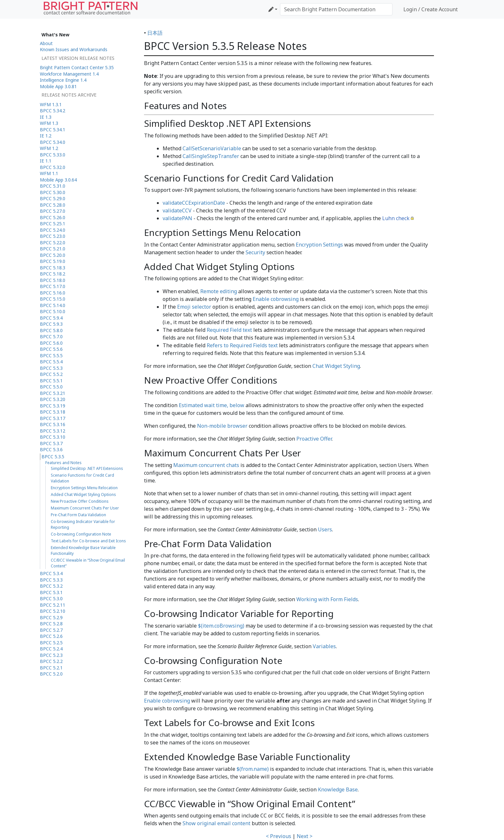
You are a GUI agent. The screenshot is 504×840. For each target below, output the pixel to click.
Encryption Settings (319, 245)
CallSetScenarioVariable (212, 148)
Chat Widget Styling (336, 366)
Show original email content (216, 823)
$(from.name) (253, 769)
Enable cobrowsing (276, 299)
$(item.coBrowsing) (221, 626)
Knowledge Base (338, 789)
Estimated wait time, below (212, 405)
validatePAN (177, 218)
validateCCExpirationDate (194, 203)
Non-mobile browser (222, 426)
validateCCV (177, 210)
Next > (305, 836)
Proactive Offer (314, 439)
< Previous (279, 836)
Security (255, 252)
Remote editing (219, 291)
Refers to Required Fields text (242, 345)
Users (325, 529)
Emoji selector (194, 307)
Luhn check (396, 218)
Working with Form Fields (327, 599)
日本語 (155, 33)
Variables (324, 646)
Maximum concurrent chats (206, 465)
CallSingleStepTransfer (211, 156)
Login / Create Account (431, 9)
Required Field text (229, 330)
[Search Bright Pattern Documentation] (336, 9)
